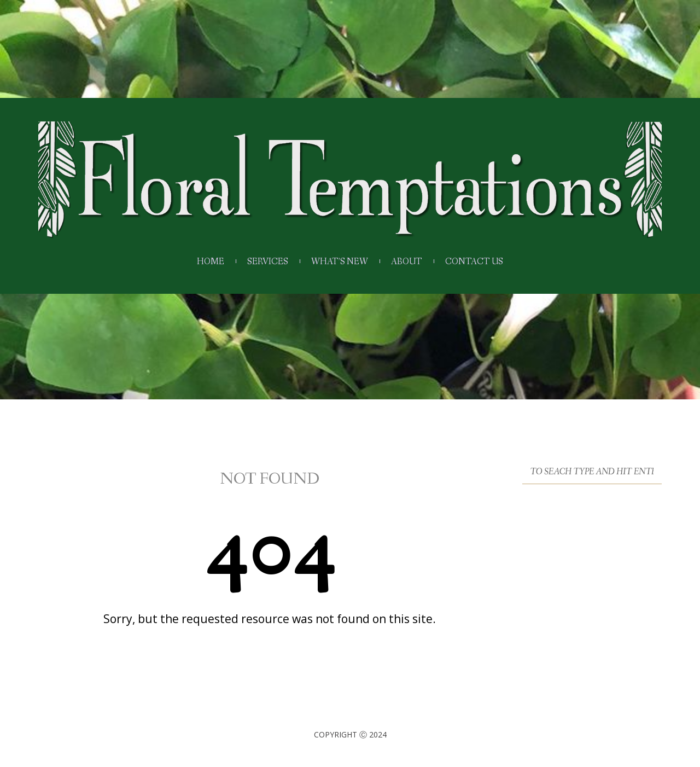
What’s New (340, 262)
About (407, 262)
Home (211, 262)
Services (268, 262)
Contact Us (474, 262)
